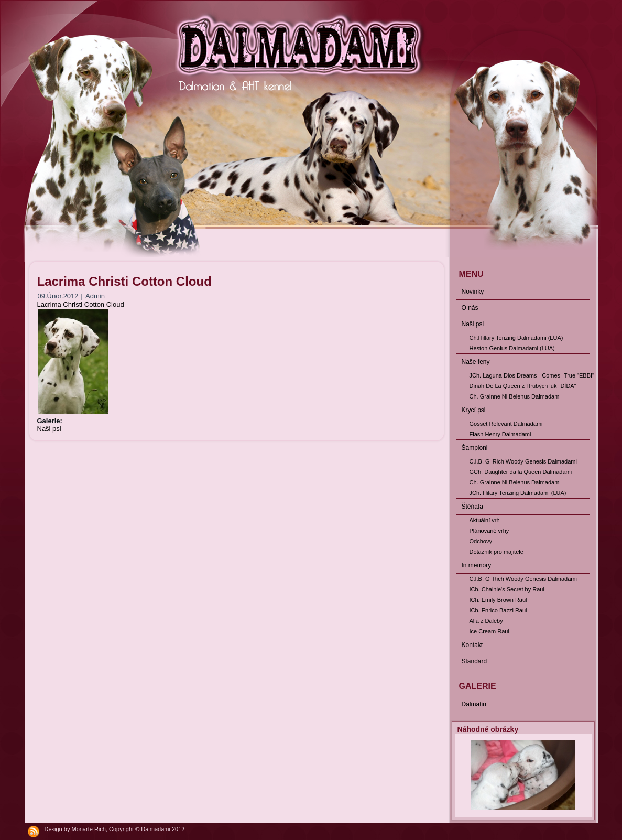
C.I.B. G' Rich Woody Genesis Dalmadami (523, 461)
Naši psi (49, 429)
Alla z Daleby (486, 621)
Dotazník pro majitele (496, 552)
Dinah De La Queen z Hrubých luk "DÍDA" (523, 386)
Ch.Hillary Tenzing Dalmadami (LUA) (516, 338)
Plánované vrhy (489, 531)
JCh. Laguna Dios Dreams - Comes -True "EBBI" (530, 375)
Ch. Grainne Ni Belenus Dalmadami (515, 396)
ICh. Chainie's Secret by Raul (507, 589)
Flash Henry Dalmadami (500, 434)
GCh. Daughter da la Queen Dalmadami (521, 472)
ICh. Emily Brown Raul (498, 600)
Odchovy (481, 541)
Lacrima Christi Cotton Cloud (81, 304)
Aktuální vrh (485, 520)
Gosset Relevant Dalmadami (506, 424)
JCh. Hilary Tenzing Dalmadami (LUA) (518, 493)
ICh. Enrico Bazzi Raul (498, 610)
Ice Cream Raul (489, 631)
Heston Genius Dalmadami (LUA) (512, 348)
